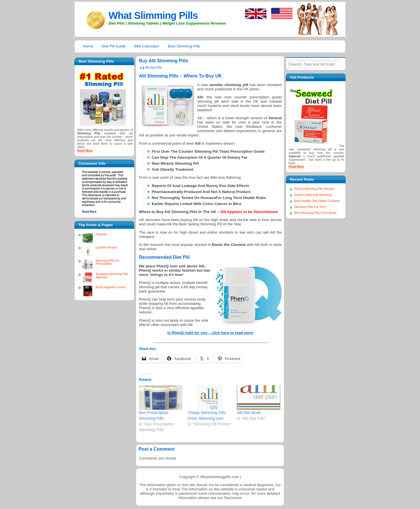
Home (88, 46)
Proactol (101, 234)
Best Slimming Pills (184, 46)
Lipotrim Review (106, 247)
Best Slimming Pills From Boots (315, 213)
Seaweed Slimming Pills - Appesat (113, 276)
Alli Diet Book (249, 413)
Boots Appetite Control (111, 287)
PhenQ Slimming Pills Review (314, 189)
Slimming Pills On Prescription (107, 262)
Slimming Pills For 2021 (310, 207)
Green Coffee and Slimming (313, 195)
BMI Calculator (147, 46)
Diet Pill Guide (114, 46)
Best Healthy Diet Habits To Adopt (317, 201)
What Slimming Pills (153, 15)
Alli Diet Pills (154, 67)
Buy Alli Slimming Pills (164, 61)
